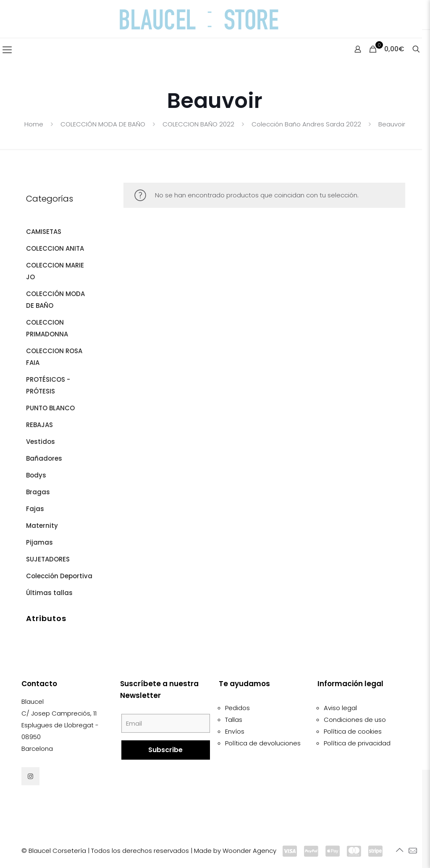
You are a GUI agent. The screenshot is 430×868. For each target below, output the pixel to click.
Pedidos (237, 708)
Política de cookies (353, 731)
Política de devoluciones (263, 743)
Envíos (235, 731)
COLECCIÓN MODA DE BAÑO (103, 124)
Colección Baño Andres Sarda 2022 (306, 124)
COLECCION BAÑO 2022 (198, 124)
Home (34, 124)
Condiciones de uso (355, 720)
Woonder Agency (249, 851)
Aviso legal (340, 708)
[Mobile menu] (7, 50)
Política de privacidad (357, 743)
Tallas (234, 720)
